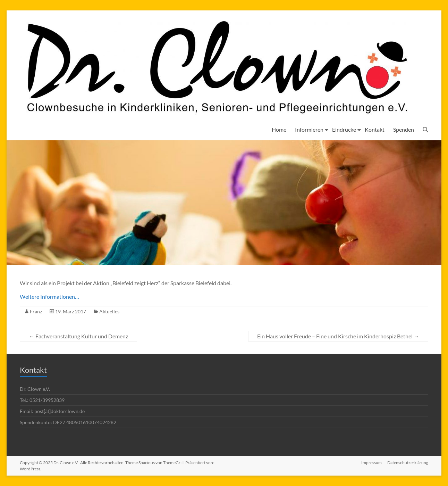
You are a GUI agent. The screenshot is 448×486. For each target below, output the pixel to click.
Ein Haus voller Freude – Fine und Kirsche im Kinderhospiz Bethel (338, 336)
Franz (36, 311)
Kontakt (375, 129)
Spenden (404, 129)
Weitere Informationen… (49, 296)
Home (279, 129)
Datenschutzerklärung (408, 463)
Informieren (309, 129)
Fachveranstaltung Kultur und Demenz (78, 336)
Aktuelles (109, 311)
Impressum (371, 463)
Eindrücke (344, 129)
